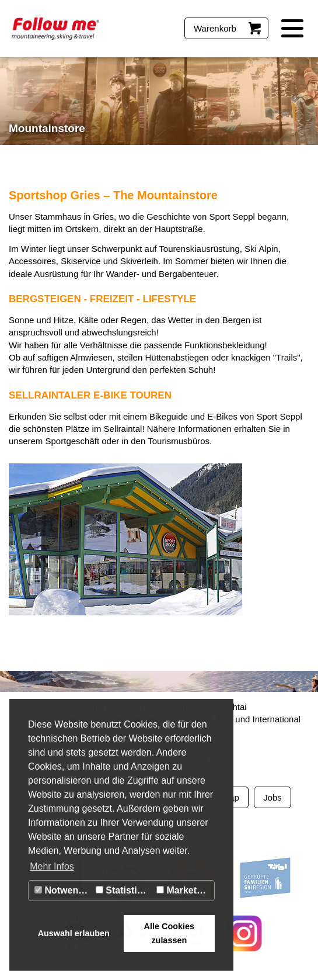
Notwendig (63, 890)
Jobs (272, 797)
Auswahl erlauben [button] (74, 933)
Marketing (184, 890)
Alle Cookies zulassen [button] (169, 933)
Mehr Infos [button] (52, 866)
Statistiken (124, 890)
